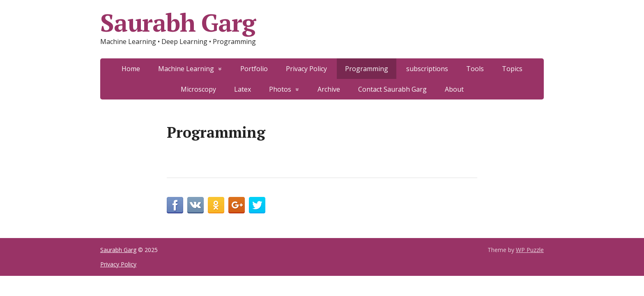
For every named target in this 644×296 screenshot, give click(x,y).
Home (131, 69)
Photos (280, 89)
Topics (512, 69)
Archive (329, 89)
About (454, 89)
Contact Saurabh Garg (392, 89)
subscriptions (427, 69)
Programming (367, 69)
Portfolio (254, 69)
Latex (243, 89)
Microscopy (198, 89)
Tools (475, 69)
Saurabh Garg (178, 23)
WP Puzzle (530, 250)
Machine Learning (186, 69)
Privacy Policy (306, 69)
